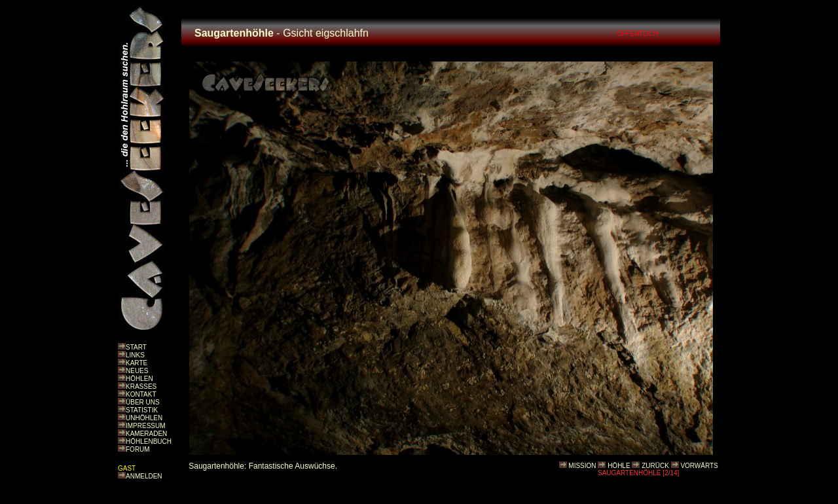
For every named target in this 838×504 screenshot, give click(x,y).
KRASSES (141, 387)
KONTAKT (141, 394)
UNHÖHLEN (144, 418)
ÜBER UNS (143, 402)
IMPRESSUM (146, 426)
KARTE (137, 363)
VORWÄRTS (699, 466)
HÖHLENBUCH (149, 441)
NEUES (137, 371)
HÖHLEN (139, 379)
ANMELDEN (144, 476)
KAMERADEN (146, 434)
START (136, 347)
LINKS (135, 355)
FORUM (138, 449)
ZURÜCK (655, 466)
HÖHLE (619, 466)
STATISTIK (142, 410)
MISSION (582, 466)
